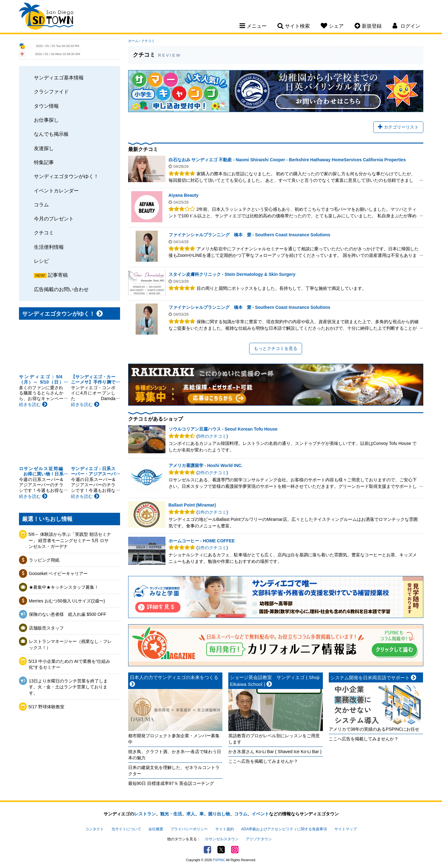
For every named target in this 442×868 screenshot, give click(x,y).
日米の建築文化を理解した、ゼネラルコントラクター (174, 771)
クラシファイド (51, 92)
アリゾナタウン (259, 839)
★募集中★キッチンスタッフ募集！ (64, 587)
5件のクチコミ (212, 436)
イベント (260, 814)
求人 (191, 814)
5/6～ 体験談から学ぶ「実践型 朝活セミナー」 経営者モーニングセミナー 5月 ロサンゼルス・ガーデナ (70, 540)
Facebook (207, 850)
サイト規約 (225, 829)
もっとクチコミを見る (276, 348)
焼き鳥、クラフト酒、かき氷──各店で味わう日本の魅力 (175, 755)
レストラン (145, 814)
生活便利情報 (49, 247)
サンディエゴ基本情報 (59, 78)
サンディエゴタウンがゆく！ (66, 176)
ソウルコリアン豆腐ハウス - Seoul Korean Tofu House (223, 429)
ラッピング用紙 (44, 560)
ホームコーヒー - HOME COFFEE (202, 541)
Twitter (221, 850)
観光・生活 (171, 814)
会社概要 (156, 829)
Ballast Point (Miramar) (192, 505)
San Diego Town (46, 17)
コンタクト (95, 829)
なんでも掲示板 (51, 134)
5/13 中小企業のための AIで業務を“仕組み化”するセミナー (70, 664)
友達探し (44, 148)
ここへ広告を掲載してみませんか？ (263, 761)
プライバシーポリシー (189, 829)
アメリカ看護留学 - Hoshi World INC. (206, 465)
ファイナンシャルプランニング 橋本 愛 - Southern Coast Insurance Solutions (249, 235)
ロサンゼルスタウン (222, 839)
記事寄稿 (58, 275)
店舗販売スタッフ (46, 628)
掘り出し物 (219, 814)
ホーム (133, 41)
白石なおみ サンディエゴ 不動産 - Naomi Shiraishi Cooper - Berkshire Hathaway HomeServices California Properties (287, 160)
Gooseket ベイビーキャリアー (58, 573)
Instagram (235, 850)
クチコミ (44, 233)
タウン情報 (46, 106)
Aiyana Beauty (184, 195)
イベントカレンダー (56, 191)
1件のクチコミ (212, 512)
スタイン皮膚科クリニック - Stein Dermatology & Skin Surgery (232, 274)
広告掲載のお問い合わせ (61, 289)
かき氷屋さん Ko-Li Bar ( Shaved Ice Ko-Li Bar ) (275, 752)
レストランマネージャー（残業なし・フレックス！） (70, 644)
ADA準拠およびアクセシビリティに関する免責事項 (284, 829)
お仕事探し (46, 120)
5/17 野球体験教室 (47, 707)
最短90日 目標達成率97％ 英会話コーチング (171, 783)
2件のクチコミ (212, 473)
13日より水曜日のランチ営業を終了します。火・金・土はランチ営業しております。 (68, 687)
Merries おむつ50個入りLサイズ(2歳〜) (67, 601)
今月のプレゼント (54, 219)
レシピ (41, 261)
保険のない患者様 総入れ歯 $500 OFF (68, 614)
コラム (41, 205)
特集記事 (44, 162)
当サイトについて (126, 829)
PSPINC (219, 860)
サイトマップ (346, 829)
